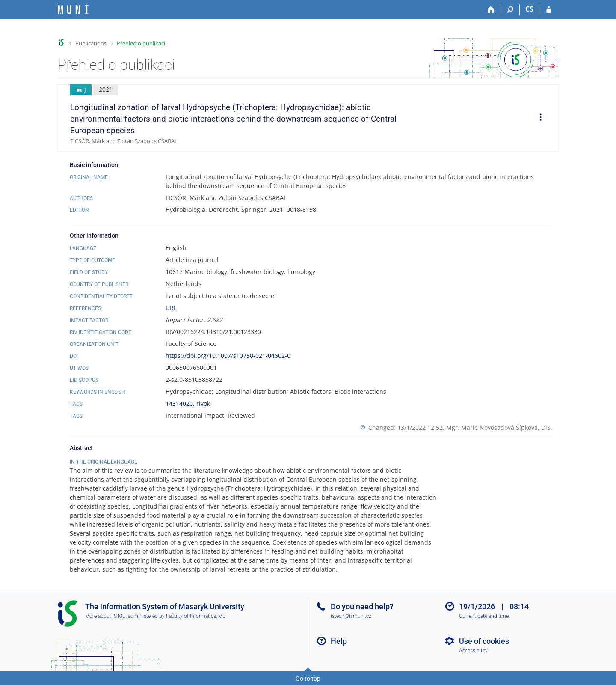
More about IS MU (105, 616)
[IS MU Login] (549, 10)
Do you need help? (362, 606)
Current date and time (484, 616)
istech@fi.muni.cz (351, 616)
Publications (91, 43)
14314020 (179, 404)
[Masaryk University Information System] (73, 10)
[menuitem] (538, 118)
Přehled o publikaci (141, 43)
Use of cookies (484, 641)
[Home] (491, 10)
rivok (203, 404)
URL (171, 308)
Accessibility (473, 651)
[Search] (510, 10)
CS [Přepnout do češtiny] (529, 9)
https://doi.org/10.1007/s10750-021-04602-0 (228, 356)
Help (339, 641)
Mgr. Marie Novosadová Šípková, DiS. (499, 427)
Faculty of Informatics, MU (196, 616)
